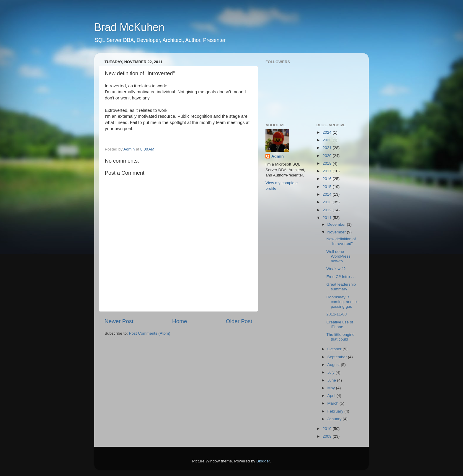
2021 (327, 148)
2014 (327, 194)
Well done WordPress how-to (338, 256)
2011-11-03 (336, 314)
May (332, 388)
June (332, 380)
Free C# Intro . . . (341, 277)
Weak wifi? (336, 269)
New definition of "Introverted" (341, 241)
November (337, 232)
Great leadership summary (341, 287)
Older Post (239, 321)
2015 (327, 187)
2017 (327, 171)
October (335, 349)
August (334, 365)
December (337, 224)
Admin (278, 156)
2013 (327, 202)
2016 (327, 179)
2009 (327, 436)
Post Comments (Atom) (150, 333)
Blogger (263, 461)
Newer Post (119, 321)
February (336, 411)
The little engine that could (340, 337)
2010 (327, 429)
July (332, 372)
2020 (327, 156)
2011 (327, 218)
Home (180, 321)
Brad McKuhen (129, 27)
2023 (327, 140)
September (338, 357)
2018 (327, 163)
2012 (327, 210)
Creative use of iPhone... (340, 324)
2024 (327, 132)
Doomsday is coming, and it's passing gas (342, 302)
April (332, 396)
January (335, 419)
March (334, 403)
